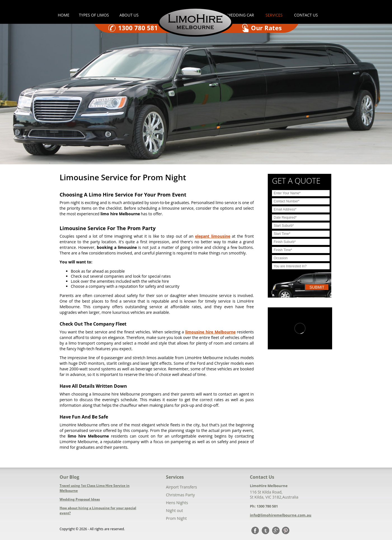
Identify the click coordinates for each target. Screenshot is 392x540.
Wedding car (241, 15)
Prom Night (176, 518)
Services (274, 15)
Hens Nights (177, 503)
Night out (174, 510)
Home (64, 15)
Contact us (306, 15)
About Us (129, 15)
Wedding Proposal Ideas (80, 499)
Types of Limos (94, 15)
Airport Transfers (181, 487)
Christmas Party (180, 495)
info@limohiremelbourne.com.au (281, 515)
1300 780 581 (138, 28)
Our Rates (266, 28)
